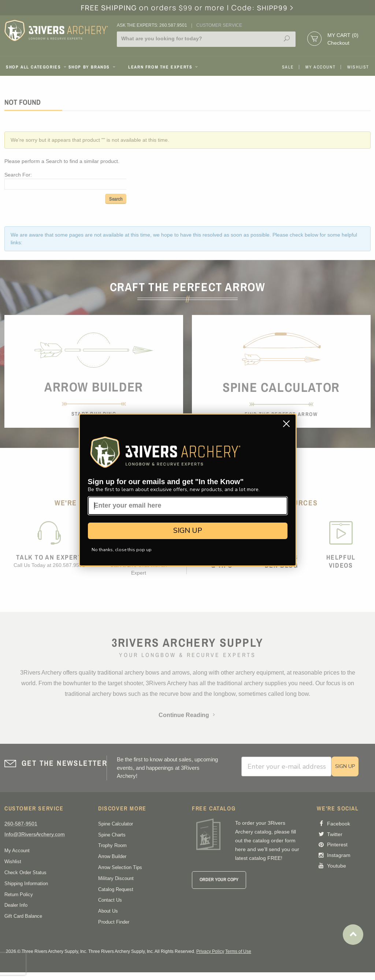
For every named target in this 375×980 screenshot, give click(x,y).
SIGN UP (188, 530)
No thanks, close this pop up (122, 550)
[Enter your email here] (188, 506)
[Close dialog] (286, 424)
